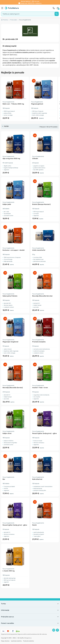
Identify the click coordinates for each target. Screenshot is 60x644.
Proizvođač (14, 20)
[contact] (54, 8)
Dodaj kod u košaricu (31, 3)
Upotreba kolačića (16, 641)
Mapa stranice (5, 641)
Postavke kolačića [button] (28, 641)
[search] (30, 14)
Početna (5, 20)
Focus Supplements (25, 20)
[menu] (3, 8)
